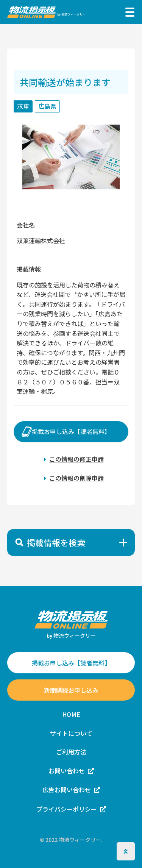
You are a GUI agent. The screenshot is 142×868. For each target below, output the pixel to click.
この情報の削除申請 (76, 478)
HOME (71, 714)
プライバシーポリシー (67, 809)
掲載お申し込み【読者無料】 (71, 432)
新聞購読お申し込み (71, 690)
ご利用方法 (71, 752)
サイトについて (71, 733)
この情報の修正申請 (76, 459)
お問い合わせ (67, 771)
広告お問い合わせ (67, 790)
